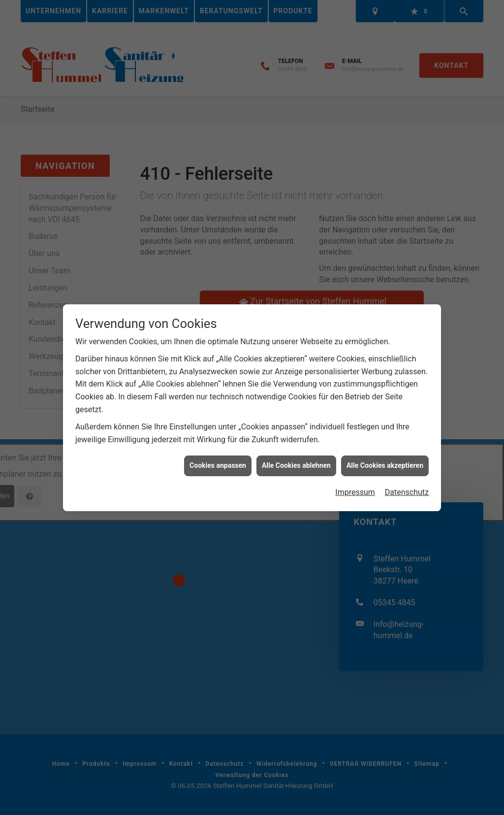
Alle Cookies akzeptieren (385, 453)
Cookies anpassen (218, 453)
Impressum (355, 479)
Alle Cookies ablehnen (296, 453)
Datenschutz (407, 479)
